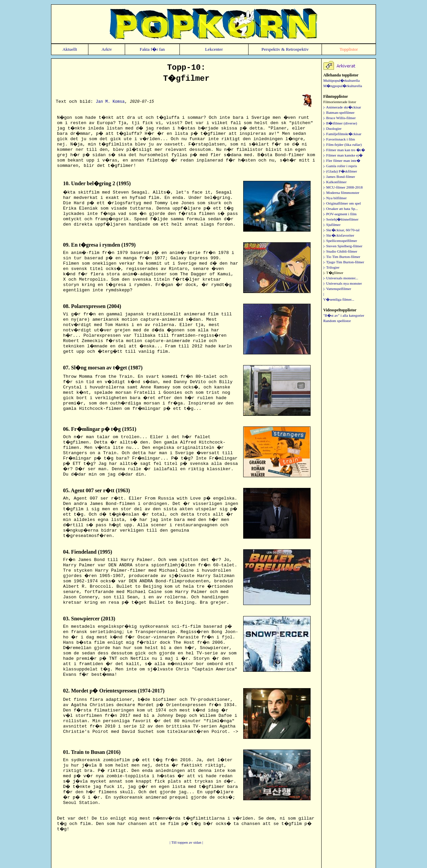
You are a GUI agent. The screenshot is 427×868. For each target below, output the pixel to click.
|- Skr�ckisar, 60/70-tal (341, 230)
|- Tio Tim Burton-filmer (342, 257)
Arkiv (107, 49)
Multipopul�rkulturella (341, 80)
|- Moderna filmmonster (341, 193)
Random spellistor (337, 321)
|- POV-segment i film (340, 214)
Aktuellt (70, 49)
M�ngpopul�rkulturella (343, 86)
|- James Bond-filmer (339, 177)
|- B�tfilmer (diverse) (340, 123)
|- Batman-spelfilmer (339, 112)
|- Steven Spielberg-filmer (343, 246)
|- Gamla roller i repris (340, 166)
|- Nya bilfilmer (335, 198)
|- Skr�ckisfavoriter (339, 235)
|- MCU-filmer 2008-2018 (343, 187)
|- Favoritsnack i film (339, 139)
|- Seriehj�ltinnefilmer (341, 219)
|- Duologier (332, 128)
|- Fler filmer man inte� (342, 161)
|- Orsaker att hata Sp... (341, 209)
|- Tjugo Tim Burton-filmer (344, 262)
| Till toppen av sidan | (186, 842)
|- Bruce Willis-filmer (339, 118)
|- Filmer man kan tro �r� (344, 150)
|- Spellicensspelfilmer (340, 241)
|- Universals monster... (341, 278)
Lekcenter (214, 49)
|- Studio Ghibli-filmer (340, 251)
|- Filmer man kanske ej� (343, 155)
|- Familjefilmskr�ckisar (342, 134)
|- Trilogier (331, 267)
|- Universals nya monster (343, 283)
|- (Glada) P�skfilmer (340, 171)
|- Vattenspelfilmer (337, 289)
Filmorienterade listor (340, 102)
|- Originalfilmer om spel (342, 203)
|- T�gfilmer (333, 273)
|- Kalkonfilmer (335, 182)
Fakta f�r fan (152, 49)
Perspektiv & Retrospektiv (285, 49)
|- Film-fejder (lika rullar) (342, 144)
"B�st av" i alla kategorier (344, 315)
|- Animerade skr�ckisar (342, 107)
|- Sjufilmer (332, 225)
